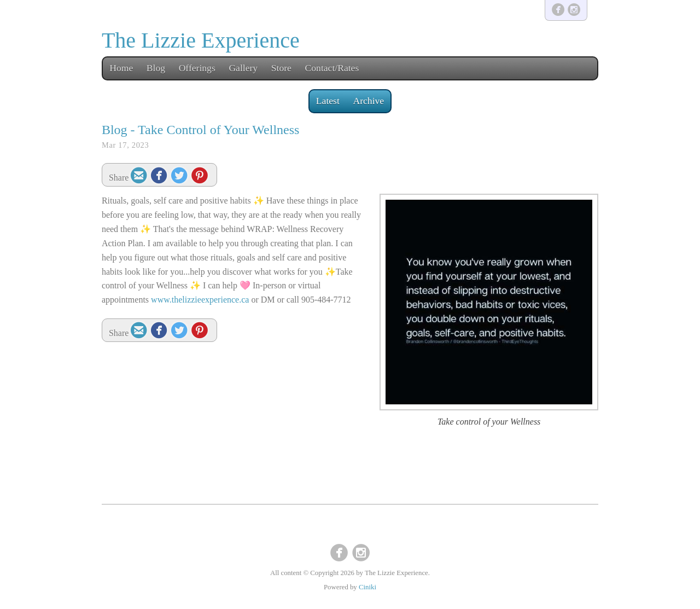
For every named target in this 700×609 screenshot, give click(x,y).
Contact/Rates (332, 68)
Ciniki (367, 587)
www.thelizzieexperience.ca (200, 300)
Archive (368, 101)
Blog (156, 68)
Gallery (243, 68)
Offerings (197, 68)
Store (281, 68)
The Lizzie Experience (201, 40)
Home (121, 68)
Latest (328, 101)
